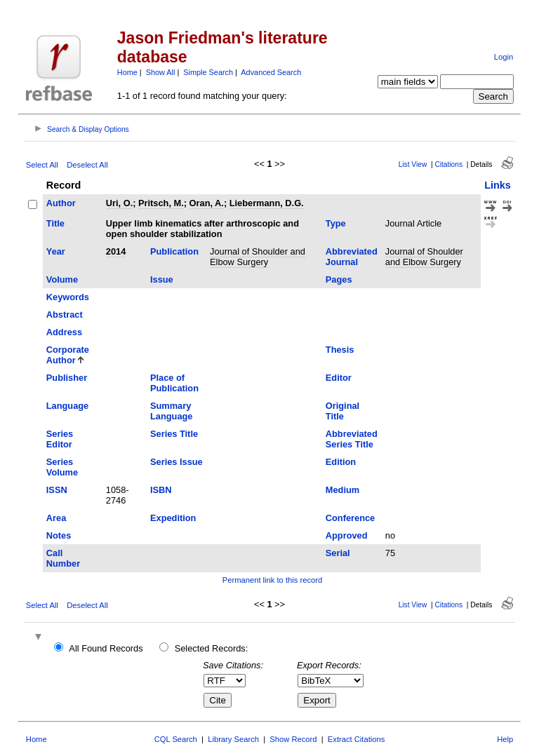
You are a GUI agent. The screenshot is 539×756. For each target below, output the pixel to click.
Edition (341, 462)
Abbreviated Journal (352, 257)
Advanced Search (271, 72)
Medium (342, 490)
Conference (350, 518)
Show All (161, 72)
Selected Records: (212, 648)
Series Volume (62, 467)
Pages (339, 279)
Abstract (65, 315)
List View (413, 164)
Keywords (68, 297)
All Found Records (106, 648)
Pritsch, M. (161, 203)
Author (61, 203)
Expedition (173, 518)
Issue (162, 279)
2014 (116, 251)
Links (498, 185)
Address (64, 332)
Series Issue (177, 462)
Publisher (67, 378)
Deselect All (87, 165)
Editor (339, 378)
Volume (62, 279)
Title (55, 223)
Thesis (340, 350)
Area (56, 518)
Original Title (342, 411)
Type (336, 223)
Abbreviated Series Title (352, 439)
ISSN (57, 490)
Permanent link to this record (272, 580)
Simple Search (208, 72)
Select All (42, 165)
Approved (347, 535)
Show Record (293, 739)
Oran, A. (207, 203)
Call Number (63, 558)
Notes (59, 535)
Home (127, 72)
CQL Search (176, 739)
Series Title (174, 434)
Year (56, 251)
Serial (338, 553)
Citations (448, 164)
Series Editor (60, 439)
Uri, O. (119, 203)
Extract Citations (356, 739)
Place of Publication (174, 383)
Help (505, 739)
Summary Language (171, 411)
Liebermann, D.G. (267, 203)
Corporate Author (68, 355)
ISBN (161, 490)
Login (504, 57)
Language (67, 406)
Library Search (233, 739)
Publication (174, 251)
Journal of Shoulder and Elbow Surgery (258, 257)
